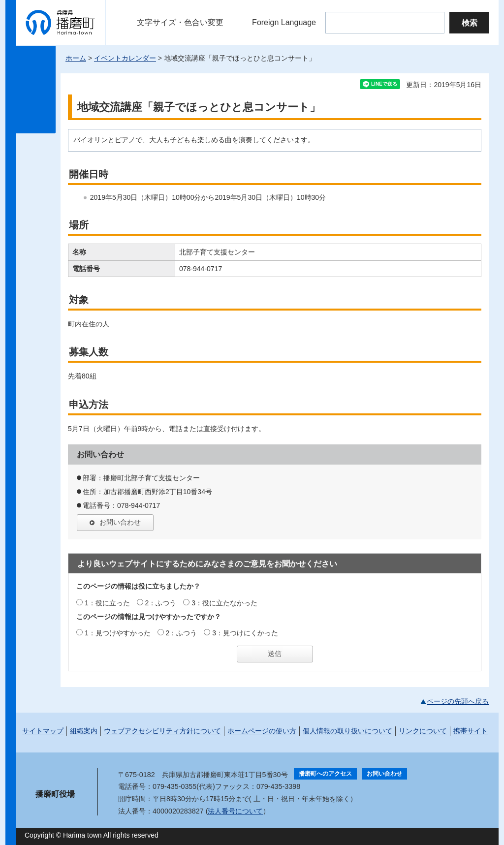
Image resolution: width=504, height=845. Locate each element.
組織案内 (84, 731)
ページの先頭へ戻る (458, 701)
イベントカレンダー (125, 58)
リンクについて (423, 731)
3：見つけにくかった (245, 633)
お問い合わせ (120, 522)
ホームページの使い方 (262, 731)
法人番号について (235, 811)
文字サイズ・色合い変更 (180, 22)
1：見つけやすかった (118, 633)
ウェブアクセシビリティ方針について (162, 731)
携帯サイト (471, 731)
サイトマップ (43, 731)
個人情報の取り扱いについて (347, 731)
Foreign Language (284, 22)
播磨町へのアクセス (325, 774)
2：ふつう (161, 603)
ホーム (76, 58)
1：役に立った (107, 603)
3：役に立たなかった (224, 603)
